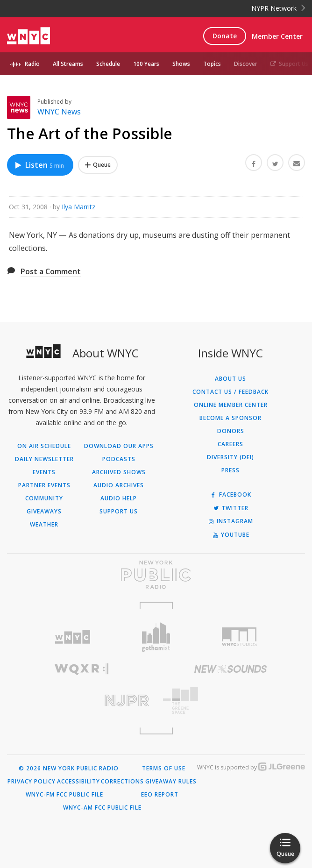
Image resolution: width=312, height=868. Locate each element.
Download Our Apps (119, 446)
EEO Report (160, 795)
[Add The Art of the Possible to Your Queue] (98, 165)
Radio (32, 64)
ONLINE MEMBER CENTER (231, 405)
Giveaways (44, 512)
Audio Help (119, 498)
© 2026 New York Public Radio (69, 768)
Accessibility (78, 782)
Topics (212, 64)
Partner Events (44, 485)
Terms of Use (164, 768)
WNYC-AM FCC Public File (102, 808)
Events (44, 472)
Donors (231, 431)
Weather (44, 525)
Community (44, 498)
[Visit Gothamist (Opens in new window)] (156, 637)
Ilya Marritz (78, 207)
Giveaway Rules (171, 782)
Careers (230, 444)
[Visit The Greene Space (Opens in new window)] (230, 701)
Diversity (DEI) (230, 457)
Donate (225, 36)
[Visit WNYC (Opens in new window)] (73, 637)
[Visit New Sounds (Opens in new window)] (230, 669)
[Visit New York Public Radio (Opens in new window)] (156, 575)
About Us (230, 379)
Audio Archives (119, 485)
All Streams (68, 64)
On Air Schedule (44, 446)
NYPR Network (278, 8)
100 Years (146, 64)
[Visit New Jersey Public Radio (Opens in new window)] (82, 701)
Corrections (122, 782)
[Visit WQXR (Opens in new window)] (82, 669)
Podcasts (119, 459)
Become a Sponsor (230, 418)
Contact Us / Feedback (230, 392)
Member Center (277, 36)
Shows (181, 64)
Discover (246, 64)
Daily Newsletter (44, 459)
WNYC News (59, 112)
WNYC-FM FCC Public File (64, 795)
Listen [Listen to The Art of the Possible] (39, 165)
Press (230, 470)
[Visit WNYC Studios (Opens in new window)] (239, 637)
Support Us (289, 64)
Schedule (108, 64)
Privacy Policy (32, 782)
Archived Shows (119, 472)
